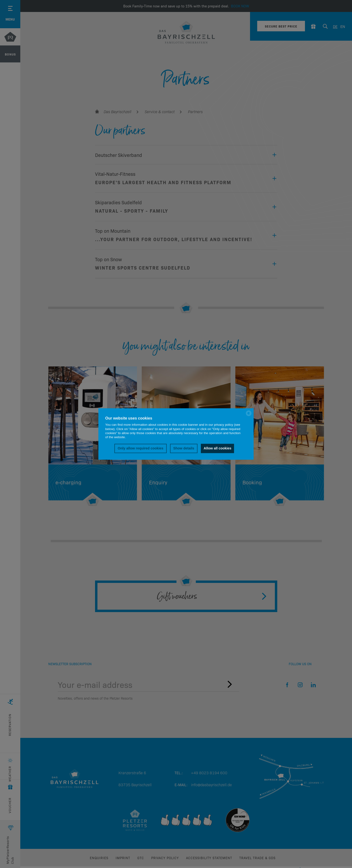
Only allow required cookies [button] (141, 448)
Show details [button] (184, 448)
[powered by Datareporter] (249, 416)
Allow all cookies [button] (218, 448)
